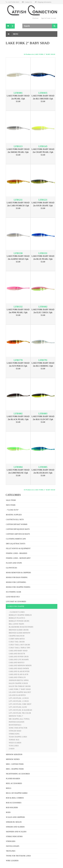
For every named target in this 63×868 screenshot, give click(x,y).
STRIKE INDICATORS (14, 837)
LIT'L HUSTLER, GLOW (18, 707)
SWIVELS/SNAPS (13, 846)
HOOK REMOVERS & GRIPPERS (18, 573)
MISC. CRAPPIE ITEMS (15, 769)
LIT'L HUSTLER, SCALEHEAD (20, 710)
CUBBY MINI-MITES (17, 639)
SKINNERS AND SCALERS (16, 832)
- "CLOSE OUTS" (12, 510)
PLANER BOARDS (13, 779)
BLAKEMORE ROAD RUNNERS (21, 627)
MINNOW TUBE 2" (16, 716)
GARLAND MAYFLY (17, 663)
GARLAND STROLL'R (17, 677)
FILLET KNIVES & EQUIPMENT (18, 549)
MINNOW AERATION (14, 754)
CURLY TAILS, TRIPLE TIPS (20, 648)
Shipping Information (44, 2)
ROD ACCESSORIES (14, 803)
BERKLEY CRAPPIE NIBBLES (20, 615)
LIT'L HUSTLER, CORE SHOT (20, 704)
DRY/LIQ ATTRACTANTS (16, 544)
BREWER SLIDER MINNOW (20, 633)
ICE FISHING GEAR (14, 592)
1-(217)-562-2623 (13, 2)
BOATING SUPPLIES (14, 515)
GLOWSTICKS (12, 568)
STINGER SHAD (15, 731)
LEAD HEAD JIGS (13, 597)
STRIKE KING (14, 734)
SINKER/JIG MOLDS (14, 822)
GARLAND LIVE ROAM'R (19, 660)
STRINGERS (11, 841)
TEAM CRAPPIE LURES (18, 737)
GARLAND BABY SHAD (18, 651)
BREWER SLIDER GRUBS (19, 630)
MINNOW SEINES (13, 759)
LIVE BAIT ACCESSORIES (16, 602)
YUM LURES (14, 746)
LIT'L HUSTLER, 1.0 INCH (19, 698)
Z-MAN (12, 749)
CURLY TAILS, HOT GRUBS (19, 645)
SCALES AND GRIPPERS (15, 817)
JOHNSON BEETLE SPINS (19, 680)
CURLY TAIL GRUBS (17, 642)
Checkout (35, 18)
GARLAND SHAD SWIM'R (19, 669)
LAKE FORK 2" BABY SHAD (20, 689)
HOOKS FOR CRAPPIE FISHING (18, 587)
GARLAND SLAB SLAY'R (19, 674)
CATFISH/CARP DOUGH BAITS (18, 534)
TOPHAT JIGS (14, 740)
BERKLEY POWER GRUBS (19, 621)
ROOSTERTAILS (15, 725)
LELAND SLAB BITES (17, 695)
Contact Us (28, 2)
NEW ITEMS (11, 505)
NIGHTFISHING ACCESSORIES (18, 774)
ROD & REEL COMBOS (15, 798)
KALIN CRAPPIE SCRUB (18, 683)
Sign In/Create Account (49, 18)
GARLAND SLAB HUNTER (19, 671)
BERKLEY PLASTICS (17, 618)
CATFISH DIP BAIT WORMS (17, 524)
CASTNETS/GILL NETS (15, 520)
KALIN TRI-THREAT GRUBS (20, 686)
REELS (9, 788)
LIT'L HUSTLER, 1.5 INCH (19, 701)
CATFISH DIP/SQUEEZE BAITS (18, 529)
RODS (8, 812)
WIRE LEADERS (12, 861)
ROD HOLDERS (12, 808)
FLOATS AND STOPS (14, 563)
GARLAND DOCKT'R (17, 654)
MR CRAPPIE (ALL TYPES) (19, 719)
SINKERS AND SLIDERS (15, 827)
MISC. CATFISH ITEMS (15, 764)
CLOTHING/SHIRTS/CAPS (16, 539)
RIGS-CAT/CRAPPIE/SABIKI (17, 793)
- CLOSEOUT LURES (17, 612)
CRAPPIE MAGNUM (17, 636)
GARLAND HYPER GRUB (19, 657)
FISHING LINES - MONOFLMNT (18, 558)
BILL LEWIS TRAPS (16, 624)
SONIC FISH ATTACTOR (18, 728)
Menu (12, 34)
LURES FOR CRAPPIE (16, 606)
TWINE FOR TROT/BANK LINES (18, 856)
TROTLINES (11, 851)
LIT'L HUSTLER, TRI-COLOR (20, 713)
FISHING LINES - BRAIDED (17, 553)
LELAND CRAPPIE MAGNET (20, 692)
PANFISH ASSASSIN (17, 722)
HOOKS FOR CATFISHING (16, 582)
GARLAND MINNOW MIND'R (20, 666)
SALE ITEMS (11, 500)
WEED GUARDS (15, 743)
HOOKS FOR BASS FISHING (17, 577)
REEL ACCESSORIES (14, 783)
